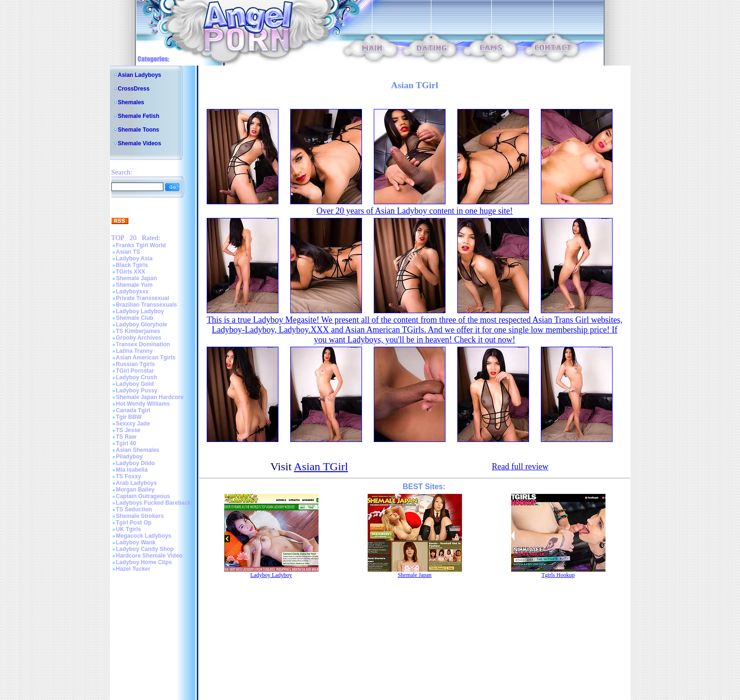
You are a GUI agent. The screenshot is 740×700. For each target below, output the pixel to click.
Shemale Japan (137, 278)
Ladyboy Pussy (137, 391)
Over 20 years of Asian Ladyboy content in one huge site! (415, 211)
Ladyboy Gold (135, 384)
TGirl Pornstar (135, 371)
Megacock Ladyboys (144, 536)
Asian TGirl (321, 467)
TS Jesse (128, 430)
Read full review (520, 467)
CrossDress (134, 89)
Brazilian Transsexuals (147, 305)
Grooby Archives (139, 338)
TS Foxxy (129, 476)
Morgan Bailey (135, 490)
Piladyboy (130, 457)
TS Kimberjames (138, 331)
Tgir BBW (129, 417)
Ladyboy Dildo (136, 463)
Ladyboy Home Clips (144, 562)
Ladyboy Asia (135, 258)
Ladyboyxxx (132, 292)
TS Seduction (134, 509)
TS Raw (126, 437)
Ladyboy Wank (136, 542)
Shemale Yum (135, 285)
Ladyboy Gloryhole (142, 325)
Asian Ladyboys (140, 75)
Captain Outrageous (143, 496)
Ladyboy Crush (137, 377)
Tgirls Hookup (558, 575)
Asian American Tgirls (146, 358)
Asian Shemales (138, 450)
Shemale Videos (140, 143)
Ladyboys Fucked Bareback (154, 503)
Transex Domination (143, 344)
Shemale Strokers (140, 516)
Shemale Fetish (139, 116)
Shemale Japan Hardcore (150, 397)
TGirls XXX (131, 272)
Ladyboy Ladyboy (140, 311)
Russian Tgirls (136, 364)
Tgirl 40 (126, 443)
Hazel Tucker (133, 569)
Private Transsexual (143, 298)
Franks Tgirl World (141, 245)
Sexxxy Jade (133, 424)
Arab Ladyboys (137, 483)
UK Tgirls (129, 529)
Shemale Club (135, 318)
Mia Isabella (132, 470)
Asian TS (128, 252)
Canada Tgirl (133, 410)
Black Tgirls (132, 265)
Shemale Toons (139, 130)
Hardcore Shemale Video (149, 556)
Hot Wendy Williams (143, 404)
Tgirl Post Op (134, 523)
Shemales (131, 102)
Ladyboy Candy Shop (145, 549)
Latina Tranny (135, 351)
